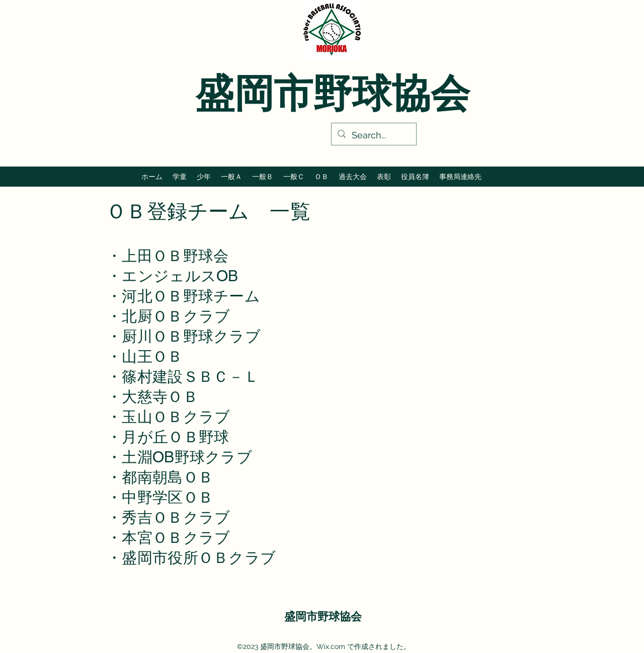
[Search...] (373, 135)
